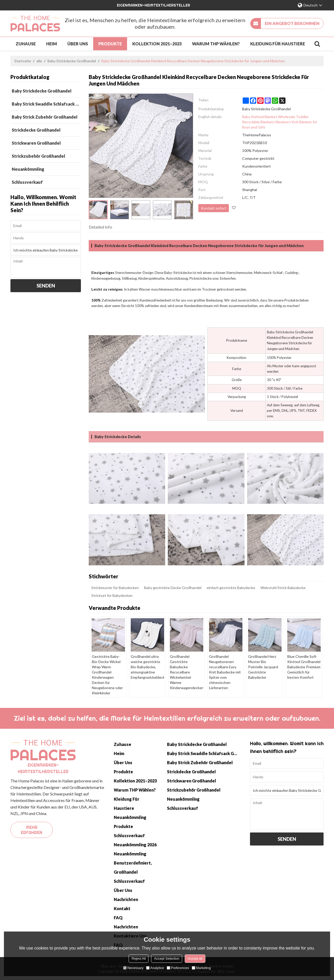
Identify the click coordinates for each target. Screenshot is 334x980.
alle (39, 60)
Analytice (155, 968)
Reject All (139, 958)
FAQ (118, 917)
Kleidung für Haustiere (278, 43)
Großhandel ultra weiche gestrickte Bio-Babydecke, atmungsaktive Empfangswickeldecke (147, 667)
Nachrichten (126, 899)
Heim (52, 43)
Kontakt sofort (213, 207)
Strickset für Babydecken (112, 595)
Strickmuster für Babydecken (115, 587)
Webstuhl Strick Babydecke (283, 587)
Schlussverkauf (129, 835)
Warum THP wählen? (216, 43)
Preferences (178, 968)
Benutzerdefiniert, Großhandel (133, 867)
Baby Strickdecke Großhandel (72, 60)
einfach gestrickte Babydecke (231, 587)
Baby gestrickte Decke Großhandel (173, 587)
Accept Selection (167, 958)
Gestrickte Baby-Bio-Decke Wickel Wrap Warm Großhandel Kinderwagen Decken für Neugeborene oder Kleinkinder (107, 674)
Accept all (195, 958)
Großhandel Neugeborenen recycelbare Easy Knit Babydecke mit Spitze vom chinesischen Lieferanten (225, 672)
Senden (46, 285)
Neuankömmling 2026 (135, 844)
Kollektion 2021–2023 (157, 43)
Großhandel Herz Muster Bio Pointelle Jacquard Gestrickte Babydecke (265, 664)
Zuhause (26, 43)
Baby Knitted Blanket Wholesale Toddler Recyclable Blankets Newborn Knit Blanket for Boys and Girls (280, 121)
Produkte (110, 43)
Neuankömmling (130, 817)
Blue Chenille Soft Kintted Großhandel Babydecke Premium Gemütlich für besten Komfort (304, 667)
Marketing (201, 968)
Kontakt (122, 908)
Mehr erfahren (32, 829)
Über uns (78, 43)
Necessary (133, 968)
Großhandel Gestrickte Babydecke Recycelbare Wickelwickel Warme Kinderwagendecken (187, 669)
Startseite (23, 60)
